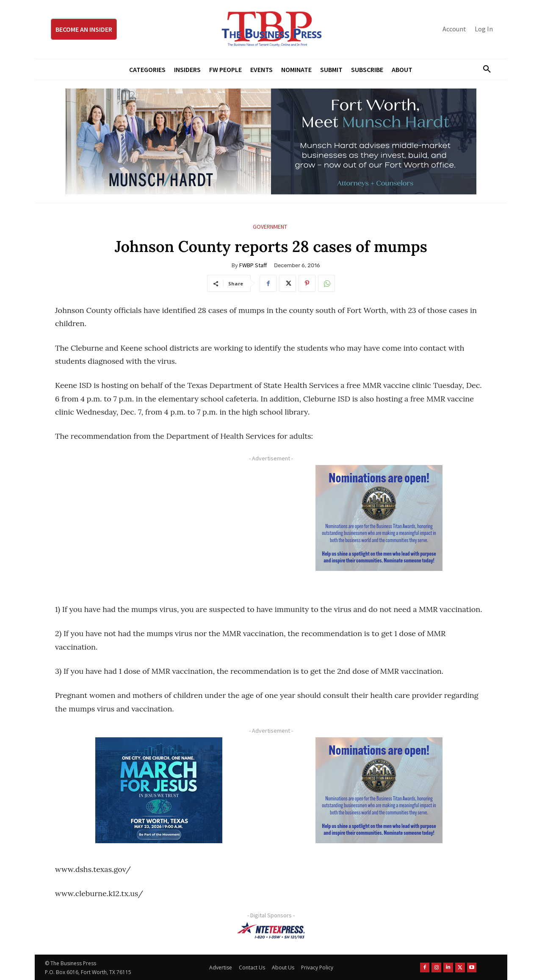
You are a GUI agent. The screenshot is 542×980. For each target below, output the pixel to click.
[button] (484, 69)
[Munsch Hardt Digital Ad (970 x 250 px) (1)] (271, 141)
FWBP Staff (253, 265)
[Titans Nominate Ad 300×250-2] (379, 518)
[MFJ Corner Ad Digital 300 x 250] (159, 790)
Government (270, 227)
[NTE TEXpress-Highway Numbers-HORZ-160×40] (271, 930)
